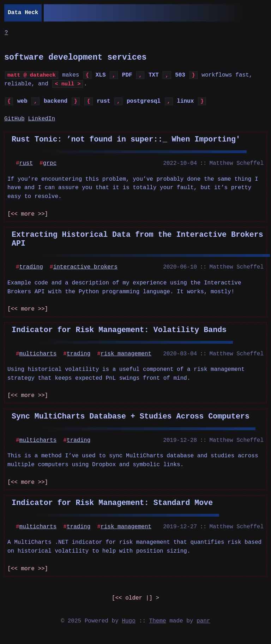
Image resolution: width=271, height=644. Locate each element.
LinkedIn (41, 119)
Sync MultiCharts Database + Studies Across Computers (131, 416)
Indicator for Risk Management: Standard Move (112, 503)
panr (203, 621)
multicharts (38, 354)
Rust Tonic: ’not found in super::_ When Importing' (126, 139)
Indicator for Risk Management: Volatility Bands (119, 330)
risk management (126, 354)
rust (26, 163)
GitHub (14, 119)
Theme (158, 621)
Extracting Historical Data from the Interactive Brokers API (137, 239)
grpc (50, 163)
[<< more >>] (28, 214)
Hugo (128, 621)
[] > (135, 598)
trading (31, 267)
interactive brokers (85, 267)
